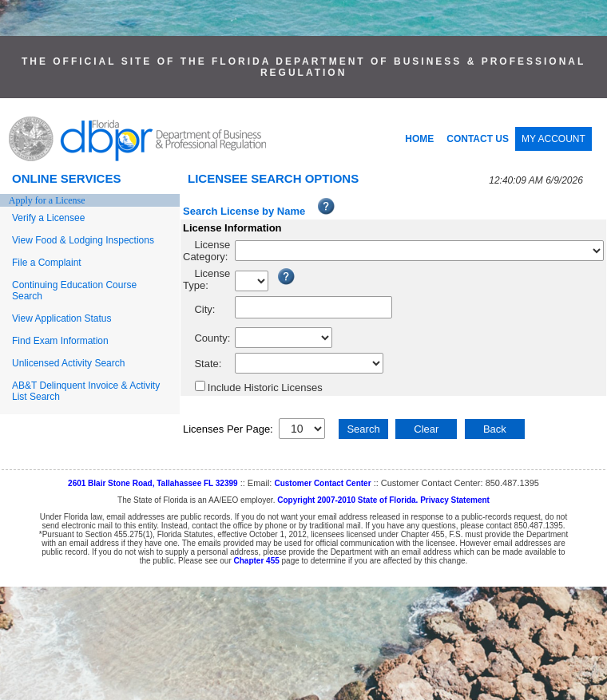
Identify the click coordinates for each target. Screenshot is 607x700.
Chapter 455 (257, 561)
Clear (426, 429)
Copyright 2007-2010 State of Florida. (347, 500)
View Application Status (62, 318)
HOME (419, 139)
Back (495, 429)
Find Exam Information (60, 341)
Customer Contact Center (322, 483)
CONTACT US (478, 139)
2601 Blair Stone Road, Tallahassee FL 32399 (153, 483)
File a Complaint (47, 263)
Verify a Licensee (48, 218)
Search (363, 429)
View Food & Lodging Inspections (83, 240)
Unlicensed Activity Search (68, 363)
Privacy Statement (455, 500)
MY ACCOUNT (553, 139)
